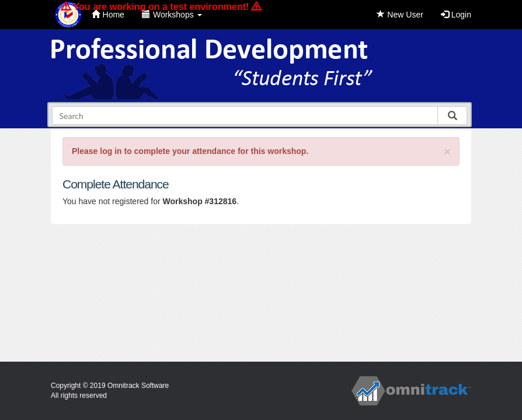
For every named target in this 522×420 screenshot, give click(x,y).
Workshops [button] (172, 15)
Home (108, 15)
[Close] (447, 151)
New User (400, 15)
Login (456, 15)
